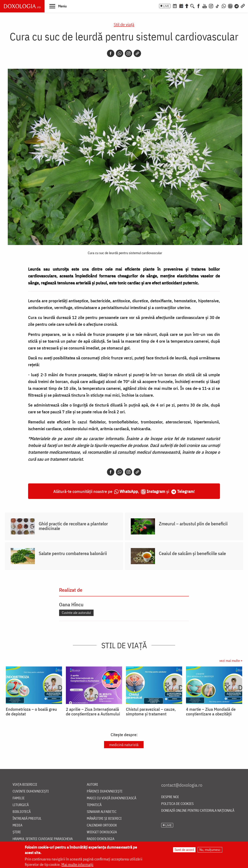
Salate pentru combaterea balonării (73, 553)
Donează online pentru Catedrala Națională (198, 811)
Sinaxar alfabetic (102, 812)
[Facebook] (198, 6)
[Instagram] (211, 6)
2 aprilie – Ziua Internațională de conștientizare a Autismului (93, 712)
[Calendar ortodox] (175, 6)
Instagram (156, 491)
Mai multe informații (77, 864)
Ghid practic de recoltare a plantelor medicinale (73, 526)
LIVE (166, 6)
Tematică (94, 805)
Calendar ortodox (102, 825)
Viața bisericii (25, 785)
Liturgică (21, 805)
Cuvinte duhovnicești (31, 791)
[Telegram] (237, 6)
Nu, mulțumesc (210, 850)
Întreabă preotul (27, 819)
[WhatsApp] (224, 6)
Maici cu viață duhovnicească (112, 798)
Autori (92, 785)
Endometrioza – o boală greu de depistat (31, 712)
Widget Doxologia (102, 832)
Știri (17, 832)
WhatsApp (129, 491)
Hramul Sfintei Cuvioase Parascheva (43, 839)
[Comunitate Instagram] (230, 6)
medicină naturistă (124, 745)
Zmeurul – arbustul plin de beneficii (193, 524)
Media (17, 825)
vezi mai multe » (231, 661)
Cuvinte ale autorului (76, 613)
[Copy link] (137, 53)
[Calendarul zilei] (181, 6)
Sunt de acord (184, 850)
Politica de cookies (177, 804)
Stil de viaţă (124, 24)
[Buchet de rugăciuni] (187, 6)
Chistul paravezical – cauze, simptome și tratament (151, 712)
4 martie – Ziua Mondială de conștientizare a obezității (211, 712)
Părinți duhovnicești (105, 791)
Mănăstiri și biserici (104, 819)
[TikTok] (217, 6)
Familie (19, 798)
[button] (58, 6)
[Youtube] (205, 6)
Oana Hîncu (71, 604)
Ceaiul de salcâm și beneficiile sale (192, 553)
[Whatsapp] (120, 53)
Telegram (185, 491)
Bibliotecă (22, 812)
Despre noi (170, 797)
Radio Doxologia (101, 839)
